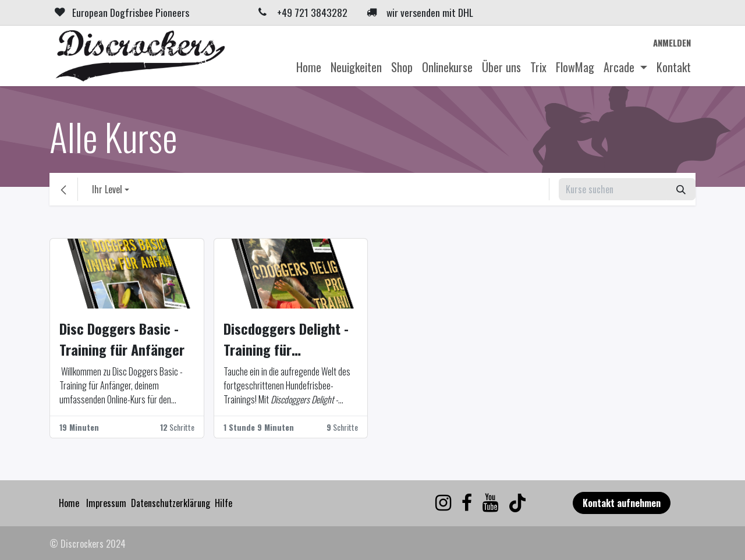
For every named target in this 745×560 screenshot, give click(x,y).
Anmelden (672, 42)
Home (69, 503)
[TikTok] (517, 503)
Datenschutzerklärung (171, 503)
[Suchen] (681, 189)
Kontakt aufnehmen (622, 503)
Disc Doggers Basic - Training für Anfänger (122, 339)
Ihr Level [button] (107, 189)
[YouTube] (490, 503)
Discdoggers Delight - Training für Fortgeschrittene (286, 339)
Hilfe (223, 503)
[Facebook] (467, 503)
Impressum (106, 503)
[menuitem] (309, 67)
